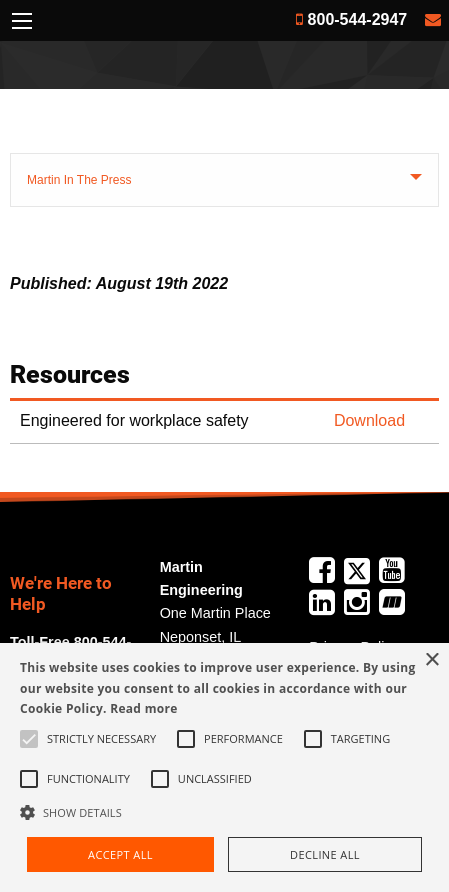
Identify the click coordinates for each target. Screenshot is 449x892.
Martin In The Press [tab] (79, 180)
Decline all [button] (325, 854)
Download (369, 420)
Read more (143, 708)
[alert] (224, 767)
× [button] (431, 660)
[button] (224, 812)
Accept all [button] (120, 854)
